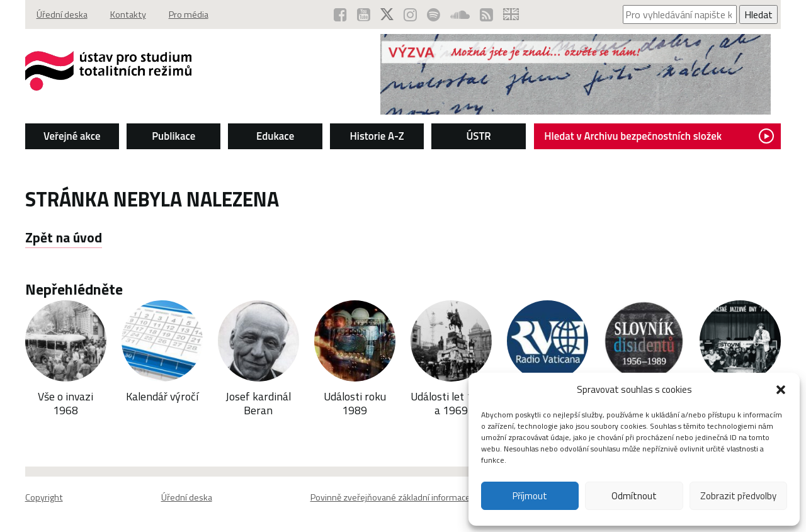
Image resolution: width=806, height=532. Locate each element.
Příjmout (530, 496)
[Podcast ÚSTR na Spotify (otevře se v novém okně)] (434, 14)
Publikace (173, 136)
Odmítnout (634, 496)
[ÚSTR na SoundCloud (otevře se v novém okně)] (460, 14)
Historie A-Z (377, 136)
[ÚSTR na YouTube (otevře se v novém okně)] (364, 14)
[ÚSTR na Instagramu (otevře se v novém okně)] (410, 14)
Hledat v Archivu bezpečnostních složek (659, 136)
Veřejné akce (72, 136)
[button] (781, 390)
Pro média (189, 14)
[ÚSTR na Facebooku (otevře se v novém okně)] (340, 14)
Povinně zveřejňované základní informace (390, 497)
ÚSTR (478, 136)
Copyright (44, 497)
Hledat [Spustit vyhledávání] (758, 14)
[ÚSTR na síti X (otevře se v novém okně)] (387, 14)
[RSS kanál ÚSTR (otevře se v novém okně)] (486, 14)
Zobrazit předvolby (738, 496)
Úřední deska (62, 14)
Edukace (275, 136)
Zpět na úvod (64, 237)
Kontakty (128, 14)
